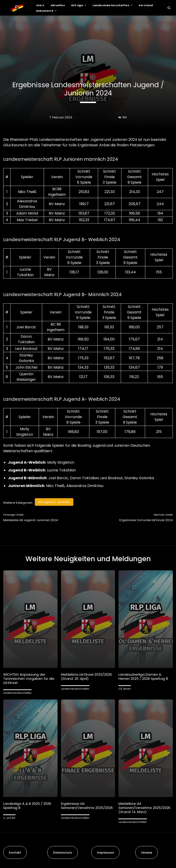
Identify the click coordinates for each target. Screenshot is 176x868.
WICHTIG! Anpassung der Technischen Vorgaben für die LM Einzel (29, 679)
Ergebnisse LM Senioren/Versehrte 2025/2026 (87, 806)
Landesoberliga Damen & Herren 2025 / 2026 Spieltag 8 (143, 676)
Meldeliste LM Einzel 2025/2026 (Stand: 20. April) (86, 676)
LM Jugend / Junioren (54, 502)
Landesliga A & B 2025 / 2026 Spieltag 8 (27, 806)
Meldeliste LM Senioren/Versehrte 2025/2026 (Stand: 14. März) (144, 808)
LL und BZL (9, 818)
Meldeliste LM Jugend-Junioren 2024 (31, 520)
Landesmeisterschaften (17, 693)
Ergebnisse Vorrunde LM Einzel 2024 (146, 520)
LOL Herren (125, 689)
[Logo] (17, 8)
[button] (169, 8)
